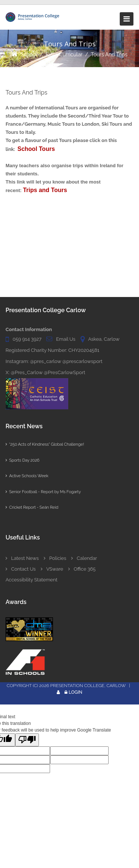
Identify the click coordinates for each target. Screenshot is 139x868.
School (29, 55)
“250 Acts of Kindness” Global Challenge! (45, 444)
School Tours (36, 149)
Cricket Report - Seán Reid (32, 507)
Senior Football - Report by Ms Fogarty (43, 492)
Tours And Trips (109, 55)
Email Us (66, 339)
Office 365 (82, 569)
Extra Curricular (64, 55)
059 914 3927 (27, 339)
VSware (52, 569)
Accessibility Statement (32, 580)
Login (75, 692)
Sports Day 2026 (22, 460)
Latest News (22, 558)
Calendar (84, 558)
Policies (55, 558)
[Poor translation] (27, 740)
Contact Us (21, 569)
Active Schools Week (27, 476)
